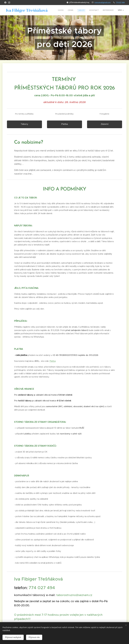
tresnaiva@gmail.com (103, 2)
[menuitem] (65, 10)
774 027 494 (120, 2)
